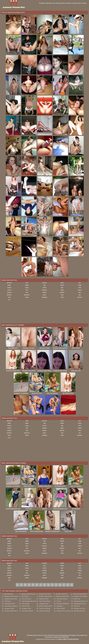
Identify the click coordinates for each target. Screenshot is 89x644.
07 (41, 585)
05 (33, 585)
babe (9, 285)
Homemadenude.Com (29, 601)
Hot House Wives (28, 611)
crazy (27, 288)
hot (27, 290)
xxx (9, 300)
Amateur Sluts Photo (80, 594)
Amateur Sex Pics (62, 594)
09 (48, 585)
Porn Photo (25, 596)
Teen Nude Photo (45, 601)
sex (80, 295)
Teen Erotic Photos (11, 606)
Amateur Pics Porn (45, 594)
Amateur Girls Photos (11, 596)
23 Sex (59, 601)
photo (44, 292)
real (62, 295)
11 (56, 585)
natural (9, 292)
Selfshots (60, 606)
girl (62, 288)
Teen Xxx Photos (45, 608)
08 (45, 585)
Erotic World (61, 608)
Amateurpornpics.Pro (81, 601)
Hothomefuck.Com (80, 604)
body (80, 285)
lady (62, 290)
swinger (44, 297)
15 (72, 585)
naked (80, 290)
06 (37, 585)
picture (9, 295)
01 (17, 585)
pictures (27, 295)
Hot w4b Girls (8, 594)
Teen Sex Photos (62, 599)
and (27, 283)
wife (62, 297)
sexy (9, 297)
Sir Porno (8, 601)
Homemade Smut (79, 611)
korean (45, 290)
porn (45, 295)
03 (25, 585)
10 (52, 585)
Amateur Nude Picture (28, 594)
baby (27, 285)
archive (45, 283)
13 (64, 585)
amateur (9, 283)
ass (80, 283)
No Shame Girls (10, 604)
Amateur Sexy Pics (11, 599)
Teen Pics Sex (27, 599)
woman (80, 297)
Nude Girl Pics (44, 599)
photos (62, 292)
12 (60, 585)
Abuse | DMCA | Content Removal (68, 639)
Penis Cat (77, 599)
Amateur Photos (45, 611)
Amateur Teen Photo (45, 596)
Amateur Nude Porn (11, 611)
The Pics (77, 606)
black (62, 285)
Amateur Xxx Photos (81, 596)
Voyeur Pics (26, 606)
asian (62, 283)
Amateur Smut (9, 608)
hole (80, 288)
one (27, 292)
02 (21, 585)
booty (9, 288)
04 (29, 585)
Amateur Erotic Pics (62, 596)
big (45, 285)
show (27, 297)
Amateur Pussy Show (64, 611)
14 (68, 585)
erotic (44, 288)
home (9, 290)
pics (80, 292)
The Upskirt (26, 604)
